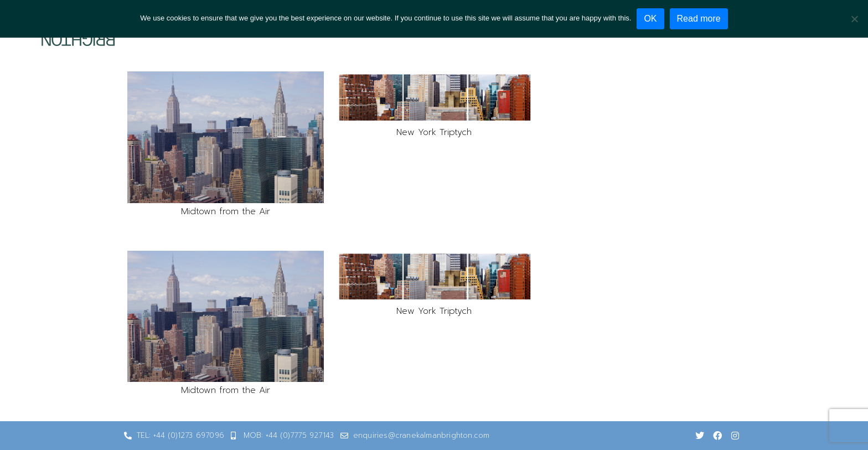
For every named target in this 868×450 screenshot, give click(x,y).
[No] (854, 19)
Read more (699, 19)
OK (650, 19)
